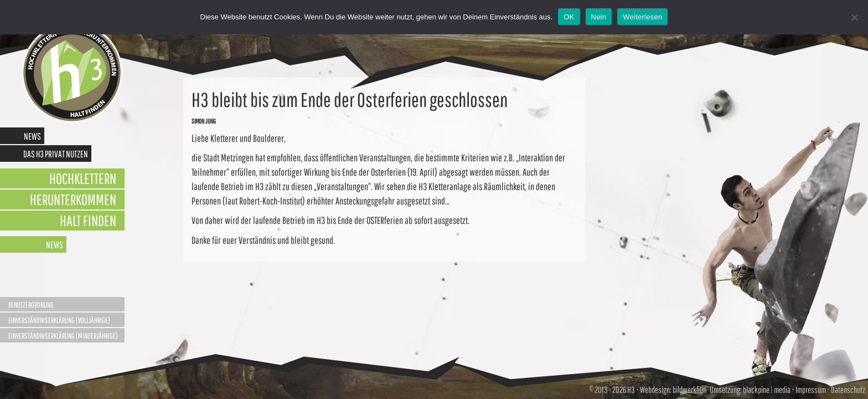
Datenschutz (848, 390)
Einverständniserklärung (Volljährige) (59, 320)
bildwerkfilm (689, 390)
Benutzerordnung (31, 305)
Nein (599, 17)
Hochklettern (83, 178)
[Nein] (854, 17)
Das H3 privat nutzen (56, 154)
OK (569, 17)
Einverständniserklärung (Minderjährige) (63, 336)
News (32, 136)
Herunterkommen (73, 199)
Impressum (811, 390)
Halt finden (88, 220)
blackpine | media (766, 390)
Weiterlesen (642, 17)
